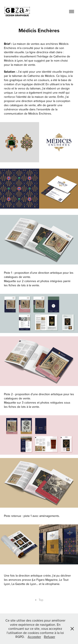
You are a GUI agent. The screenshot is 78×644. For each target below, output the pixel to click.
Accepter (34, 637)
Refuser (50, 637)
